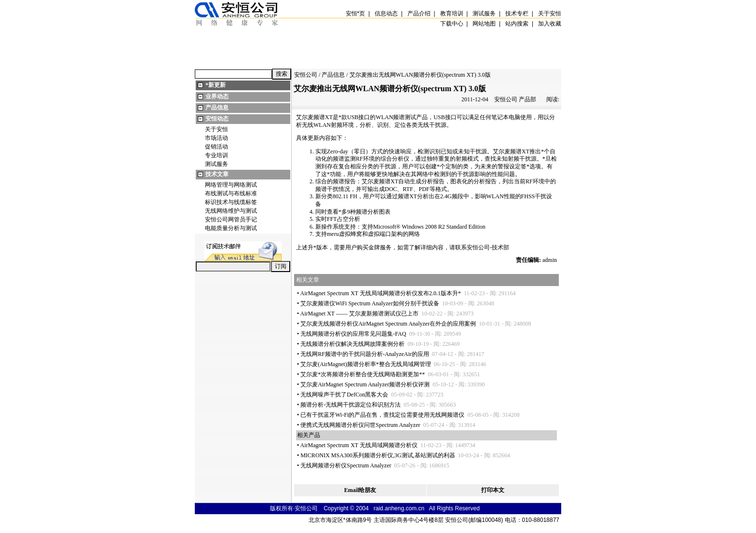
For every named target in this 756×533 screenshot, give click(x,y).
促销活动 (216, 147)
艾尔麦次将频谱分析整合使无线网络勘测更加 (363, 374)
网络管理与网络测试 (231, 185)
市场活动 (216, 138)
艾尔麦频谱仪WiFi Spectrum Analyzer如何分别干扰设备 (370, 303)
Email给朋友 (360, 490)
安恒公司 (306, 75)
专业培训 (216, 155)
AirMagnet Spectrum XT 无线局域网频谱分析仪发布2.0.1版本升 (381, 293)
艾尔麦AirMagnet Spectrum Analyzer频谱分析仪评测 (365, 384)
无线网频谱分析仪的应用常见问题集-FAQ (353, 334)
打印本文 (493, 490)
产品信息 (217, 108)
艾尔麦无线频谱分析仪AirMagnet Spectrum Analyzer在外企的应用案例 (388, 324)
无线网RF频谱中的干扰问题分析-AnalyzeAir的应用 (365, 354)
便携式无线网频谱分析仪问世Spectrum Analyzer (360, 425)
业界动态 (217, 96)
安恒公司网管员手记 (231, 219)
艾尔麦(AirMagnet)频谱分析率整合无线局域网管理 (366, 364)
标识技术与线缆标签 (231, 202)
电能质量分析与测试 (231, 228)
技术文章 (217, 174)
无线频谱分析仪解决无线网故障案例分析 (352, 344)
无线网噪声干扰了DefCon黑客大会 (344, 395)
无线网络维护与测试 (231, 211)
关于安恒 (216, 129)
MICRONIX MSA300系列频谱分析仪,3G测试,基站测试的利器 (378, 455)
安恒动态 (217, 119)
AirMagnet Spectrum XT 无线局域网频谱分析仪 (359, 445)
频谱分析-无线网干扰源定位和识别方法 (351, 405)
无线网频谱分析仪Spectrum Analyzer (346, 465)
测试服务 (216, 164)
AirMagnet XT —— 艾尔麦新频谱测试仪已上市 (359, 314)
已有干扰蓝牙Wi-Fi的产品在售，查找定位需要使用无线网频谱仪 (382, 415)
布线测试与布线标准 (231, 193)
